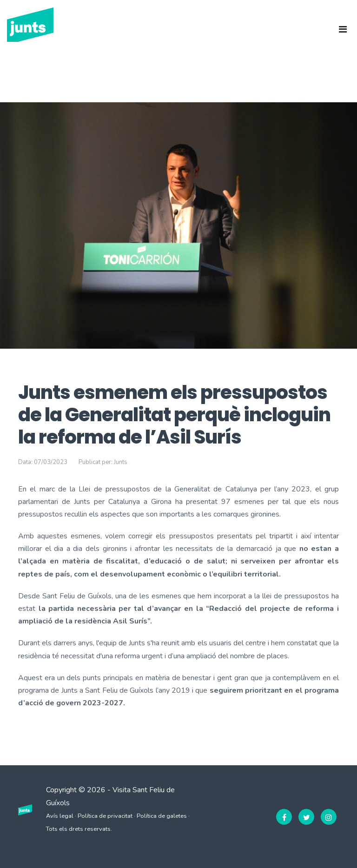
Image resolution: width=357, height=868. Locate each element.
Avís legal (60, 816)
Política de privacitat (105, 816)
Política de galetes (162, 816)
